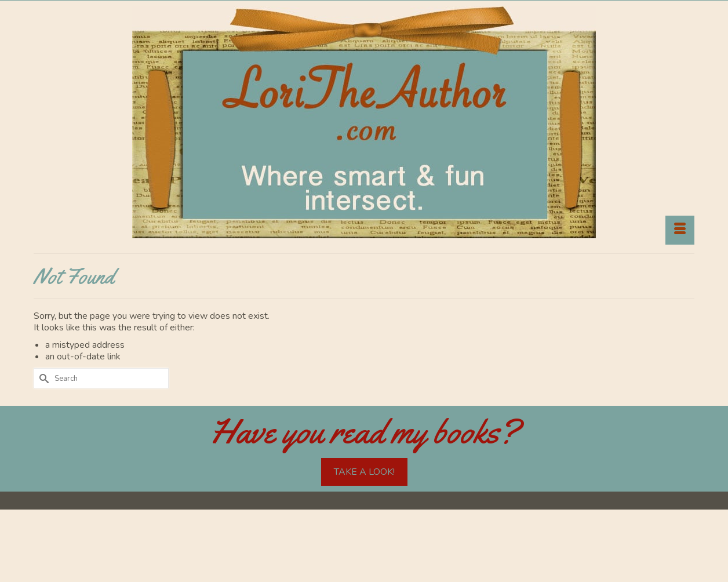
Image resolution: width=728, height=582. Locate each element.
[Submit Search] (42, 378)
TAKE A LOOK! (364, 472)
